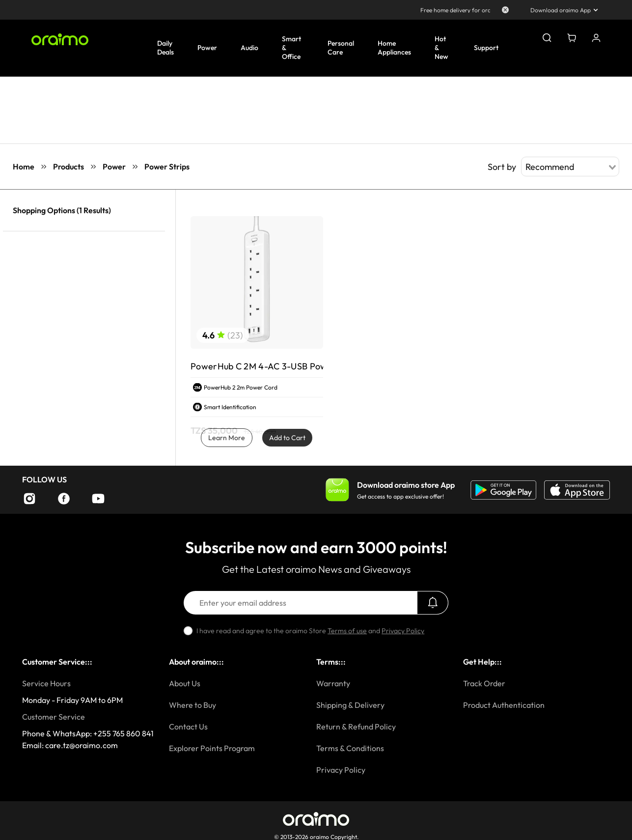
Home (24, 167)
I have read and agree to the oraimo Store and (310, 631)
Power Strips (167, 167)
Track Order (484, 683)
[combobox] (570, 167)
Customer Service (54, 717)
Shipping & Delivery (350, 705)
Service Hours (46, 683)
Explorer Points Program (212, 748)
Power (114, 167)
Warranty (333, 683)
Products (69, 167)
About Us (185, 683)
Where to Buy (192, 705)
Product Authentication (504, 705)
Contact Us (188, 727)
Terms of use (347, 631)
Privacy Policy (403, 631)
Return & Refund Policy (356, 727)
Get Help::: (482, 662)
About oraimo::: (196, 662)
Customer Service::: (57, 662)
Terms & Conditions (350, 748)
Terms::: (331, 662)
